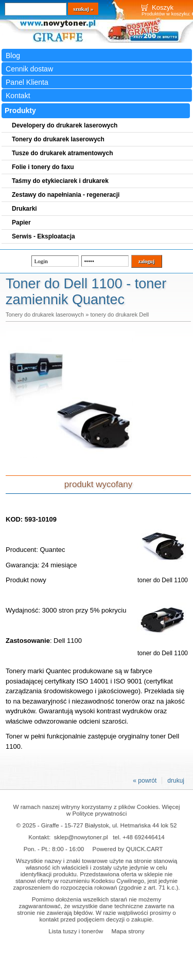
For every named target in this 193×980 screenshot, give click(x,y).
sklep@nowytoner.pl (81, 837)
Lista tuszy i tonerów (76, 931)
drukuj (176, 781)
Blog (13, 56)
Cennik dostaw (29, 69)
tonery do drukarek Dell (119, 315)
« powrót (145, 781)
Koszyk (163, 7)
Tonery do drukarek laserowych (45, 315)
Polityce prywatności (99, 813)
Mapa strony (128, 931)
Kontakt (18, 96)
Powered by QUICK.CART (128, 849)
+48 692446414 (144, 837)
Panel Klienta (27, 82)
